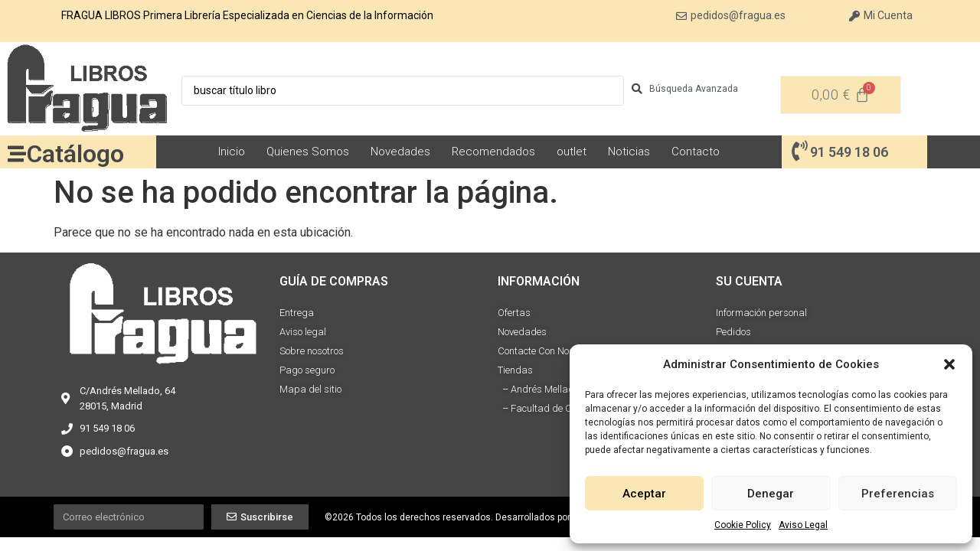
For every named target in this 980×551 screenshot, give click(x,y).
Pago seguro (307, 370)
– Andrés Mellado (538, 389)
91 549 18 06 (849, 152)
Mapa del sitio (310, 389)
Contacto (696, 152)
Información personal (761, 313)
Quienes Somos (308, 152)
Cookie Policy (743, 525)
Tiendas (515, 370)
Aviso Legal (803, 525)
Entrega (297, 313)
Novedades (400, 152)
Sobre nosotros (312, 351)
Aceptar (644, 494)
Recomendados (493, 152)
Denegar (771, 494)
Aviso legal (303, 332)
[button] (949, 364)
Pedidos (733, 332)
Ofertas (514, 313)
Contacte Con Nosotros (547, 351)
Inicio (232, 152)
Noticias (629, 152)
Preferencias (898, 494)
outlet (572, 152)
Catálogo (75, 154)
